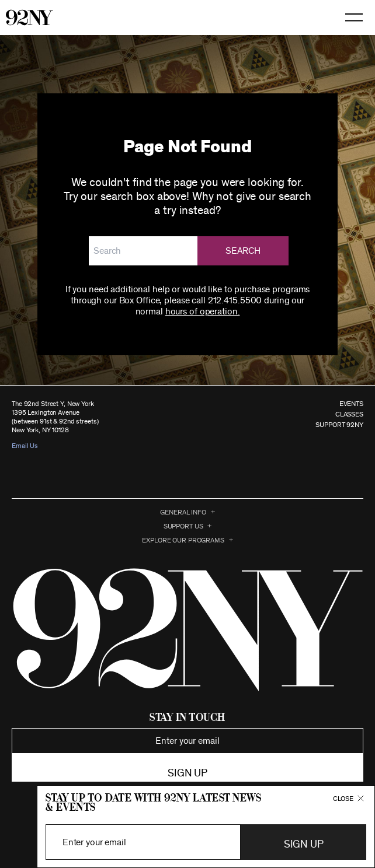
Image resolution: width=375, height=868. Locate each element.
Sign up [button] (187, 773)
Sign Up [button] (303, 845)
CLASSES (349, 414)
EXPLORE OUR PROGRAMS (183, 540)
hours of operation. (203, 311)
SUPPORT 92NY (339, 425)
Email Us (25, 446)
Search (243, 251)
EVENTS (351, 404)
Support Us (183, 526)
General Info (183, 512)
